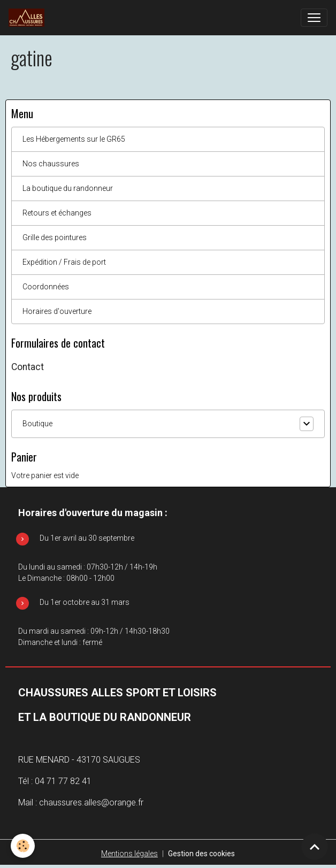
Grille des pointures (55, 237)
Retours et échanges (57, 213)
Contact (28, 367)
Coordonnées (46, 287)
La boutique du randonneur (68, 188)
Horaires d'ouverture (57, 311)
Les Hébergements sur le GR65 (74, 139)
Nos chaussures (51, 164)
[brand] (29, 18)
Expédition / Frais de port (64, 262)
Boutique (37, 424)
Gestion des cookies (201, 854)
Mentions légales (129, 854)
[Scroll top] (315, 847)
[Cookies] (23, 846)
